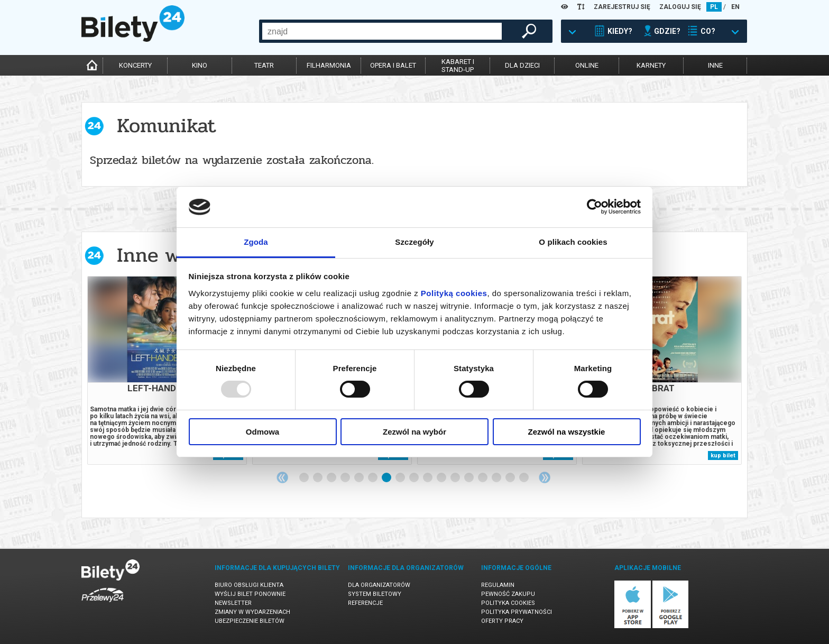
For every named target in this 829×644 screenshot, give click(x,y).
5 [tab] (360, 478)
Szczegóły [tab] (414, 242)
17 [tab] (524, 478)
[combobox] (382, 31)
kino (200, 65)
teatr (264, 65)
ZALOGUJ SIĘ (680, 7)
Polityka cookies (508, 603)
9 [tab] (414, 478)
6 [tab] (373, 478)
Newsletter (233, 603)
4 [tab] (346, 478)
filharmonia (329, 65)
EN (735, 7)
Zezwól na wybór (414, 432)
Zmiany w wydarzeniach (252, 612)
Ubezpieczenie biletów (250, 621)
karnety (651, 65)
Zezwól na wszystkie (567, 432)
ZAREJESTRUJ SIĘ (622, 7)
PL (714, 7)
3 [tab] (332, 478)
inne (715, 65)
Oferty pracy (502, 621)
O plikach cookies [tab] (573, 242)
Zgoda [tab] (256, 242)
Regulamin (498, 585)
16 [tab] (511, 478)
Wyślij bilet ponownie (250, 594)
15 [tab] (497, 478)
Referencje (365, 603)
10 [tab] (428, 478)
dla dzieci (522, 65)
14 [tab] (483, 478)
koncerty (135, 65)
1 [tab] (305, 478)
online (587, 65)
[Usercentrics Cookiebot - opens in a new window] (595, 207)
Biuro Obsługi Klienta (249, 585)
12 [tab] (456, 478)
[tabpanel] (167, 370)
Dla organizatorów (379, 585)
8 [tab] (401, 478)
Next (545, 477)
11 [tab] (442, 478)
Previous (282, 477)
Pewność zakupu (508, 594)
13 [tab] (469, 478)
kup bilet (723, 456)
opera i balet (393, 65)
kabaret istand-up (458, 66)
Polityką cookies (454, 293)
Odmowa (262, 432)
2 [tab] (318, 478)
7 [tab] (387, 478)
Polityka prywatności (517, 612)
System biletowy (375, 594)
